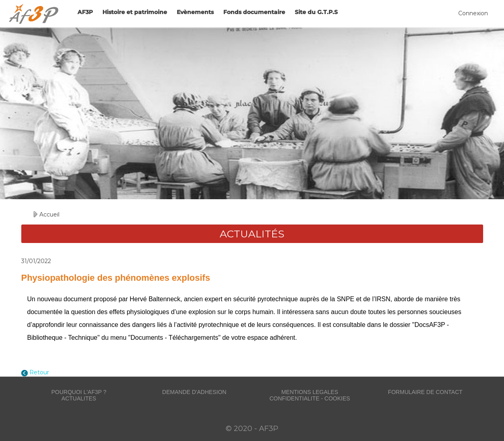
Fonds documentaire (254, 12)
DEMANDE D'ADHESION (194, 392)
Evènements (195, 12)
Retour (39, 372)
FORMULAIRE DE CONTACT (425, 392)
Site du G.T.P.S (316, 12)
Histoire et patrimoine (135, 12)
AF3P (85, 12)
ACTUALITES (79, 398)
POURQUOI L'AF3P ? (79, 392)
